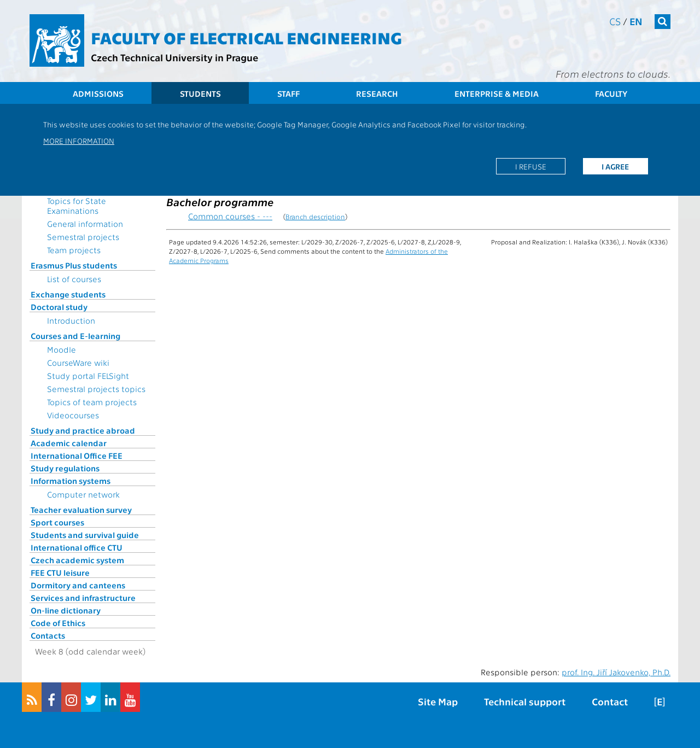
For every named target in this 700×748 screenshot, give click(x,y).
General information (85, 224)
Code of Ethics (58, 623)
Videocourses (73, 415)
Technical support (525, 701)
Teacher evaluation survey (81, 510)
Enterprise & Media (497, 93)
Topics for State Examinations (77, 206)
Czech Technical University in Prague (174, 57)
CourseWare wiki (78, 363)
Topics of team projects (92, 402)
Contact (610, 701)
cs (615, 21)
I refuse (531, 166)
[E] (660, 701)
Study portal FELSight (88, 376)
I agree (615, 166)
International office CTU (77, 547)
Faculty (611, 93)
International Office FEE (77, 455)
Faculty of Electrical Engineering (246, 37)
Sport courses (57, 522)
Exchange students (68, 294)
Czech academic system (77, 560)
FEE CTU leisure (60, 572)
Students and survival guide (85, 535)
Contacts (48, 635)
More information (79, 141)
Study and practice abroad (83, 430)
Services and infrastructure (83, 598)
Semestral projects (83, 237)
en (636, 21)
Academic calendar (69, 443)
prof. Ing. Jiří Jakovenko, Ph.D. (616, 672)
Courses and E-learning (75, 336)
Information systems (71, 481)
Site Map (438, 701)
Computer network (83, 494)
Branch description (315, 216)
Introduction (71, 320)
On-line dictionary (66, 610)
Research (377, 93)
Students (200, 93)
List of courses (74, 279)
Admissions (98, 93)
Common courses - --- (230, 216)
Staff (288, 93)
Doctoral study (59, 307)
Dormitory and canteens (78, 585)
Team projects (74, 250)
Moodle (62, 349)
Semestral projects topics (96, 389)
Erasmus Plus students (74, 265)
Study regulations (65, 468)
